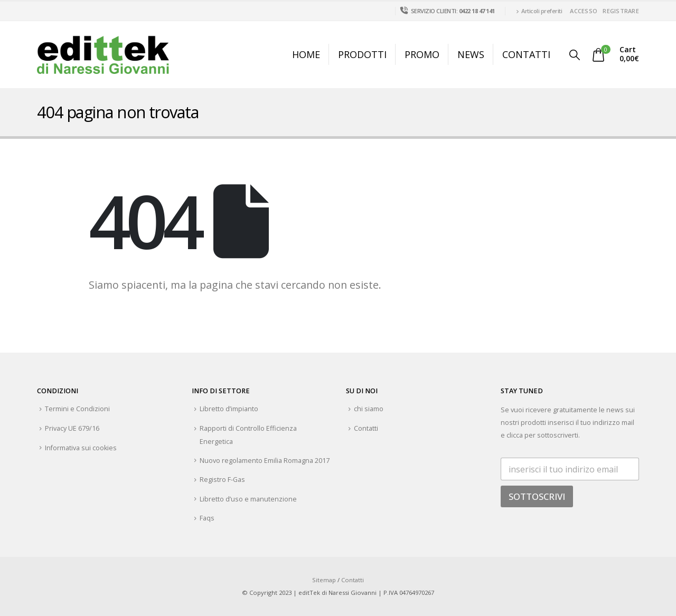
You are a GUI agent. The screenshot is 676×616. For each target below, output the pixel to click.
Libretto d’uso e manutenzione (248, 499)
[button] (575, 55)
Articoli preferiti (539, 11)
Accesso (584, 11)
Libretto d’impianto (229, 409)
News (471, 54)
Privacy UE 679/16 (72, 428)
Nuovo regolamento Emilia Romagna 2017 (265, 461)
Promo (422, 54)
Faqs (207, 518)
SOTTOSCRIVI (537, 496)
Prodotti (362, 54)
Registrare (621, 11)
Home (306, 54)
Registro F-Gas (222, 480)
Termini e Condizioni (77, 409)
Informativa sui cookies (81, 448)
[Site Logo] (103, 55)
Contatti (526, 54)
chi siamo (369, 409)
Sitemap (324, 580)
